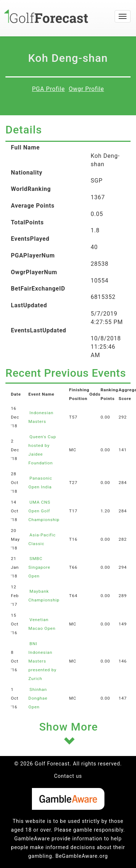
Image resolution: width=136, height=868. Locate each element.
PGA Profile (48, 89)
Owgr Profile (86, 89)
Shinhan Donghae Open (38, 698)
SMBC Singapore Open (39, 567)
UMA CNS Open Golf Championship (44, 511)
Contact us (68, 776)
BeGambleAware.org (82, 856)
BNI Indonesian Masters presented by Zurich (42, 661)
